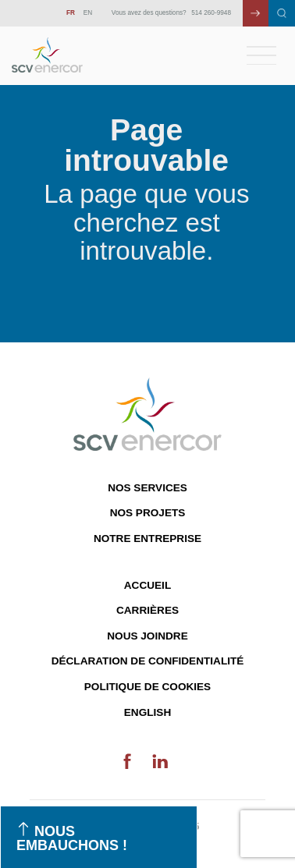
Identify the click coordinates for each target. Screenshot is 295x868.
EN (88, 13)
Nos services (147, 488)
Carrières (147, 610)
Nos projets (148, 513)
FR (71, 13)
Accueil (147, 585)
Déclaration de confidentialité (148, 661)
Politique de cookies (147, 687)
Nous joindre (147, 636)
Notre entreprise (147, 539)
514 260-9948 (211, 13)
